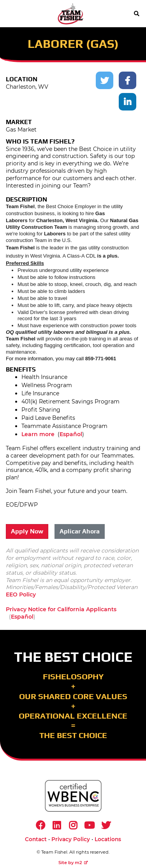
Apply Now (27, 531)
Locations (108, 839)
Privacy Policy (71, 839)
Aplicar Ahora (80, 531)
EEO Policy (21, 594)
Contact (36, 839)
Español (71, 434)
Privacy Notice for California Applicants (61, 609)
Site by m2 (73, 863)
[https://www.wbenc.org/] (73, 796)
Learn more (38, 434)
